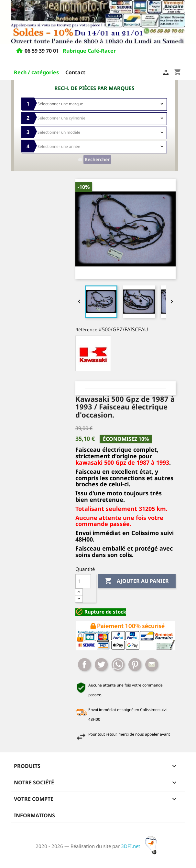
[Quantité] (83, 581)
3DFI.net (141, 846)
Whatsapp (118, 665)
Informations (34, 815)
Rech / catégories (36, 72)
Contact (75, 72)
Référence (86, 330)
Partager (84, 665)
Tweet (101, 665)
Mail (152, 665)
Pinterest (135, 665)
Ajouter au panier (137, 581)
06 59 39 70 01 (42, 51)
